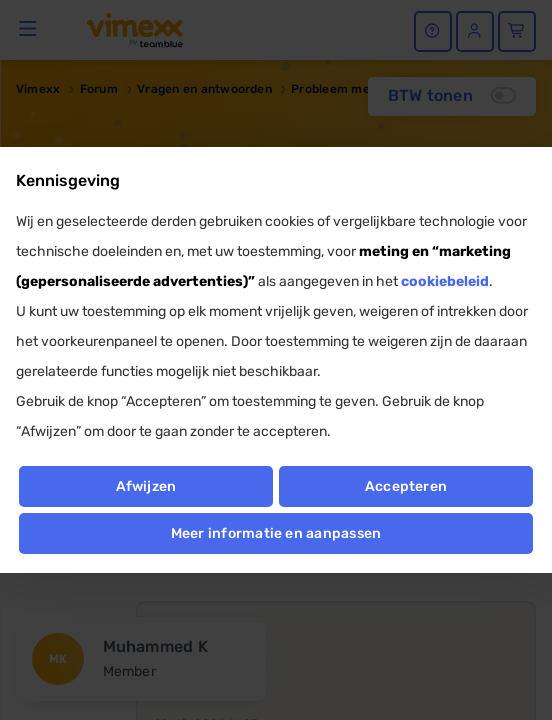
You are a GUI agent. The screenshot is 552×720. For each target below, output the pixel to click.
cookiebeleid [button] (445, 281)
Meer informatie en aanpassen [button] (276, 533)
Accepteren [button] (406, 486)
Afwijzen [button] (146, 486)
